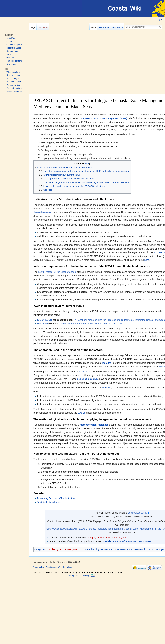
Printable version (14, 82)
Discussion (43, 27)
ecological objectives (88, 379)
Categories (40, 549)
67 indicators (85, 372)
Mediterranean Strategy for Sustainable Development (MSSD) (93, 324)
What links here (13, 72)
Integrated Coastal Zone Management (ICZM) (103, 118)
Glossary (10, 58)
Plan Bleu (42, 324)
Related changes (14, 75)
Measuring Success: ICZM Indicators (56, 498)
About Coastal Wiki (54, 567)
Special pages (13, 79)
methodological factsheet (94, 425)
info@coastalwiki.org (79, 576)
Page (33, 27)
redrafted (107, 363)
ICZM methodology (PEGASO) (97, 549)
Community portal (14, 45)
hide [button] (87, 163)
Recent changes (14, 48)
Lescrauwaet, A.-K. (138, 513)
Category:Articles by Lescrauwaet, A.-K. (107, 538)
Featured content (14, 61)
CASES (82, 413)
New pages (11, 64)
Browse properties (15, 92)
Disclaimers (68, 567)
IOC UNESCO (44, 320)
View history (117, 27)
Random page (13, 51)
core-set (107, 388)
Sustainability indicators (49, 502)
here (147, 260)
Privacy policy (38, 567)
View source (104, 27)
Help (9, 54)
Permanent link (13, 85)
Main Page (11, 38)
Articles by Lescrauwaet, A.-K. (63, 549)
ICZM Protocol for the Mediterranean (57, 272)
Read (93, 27)
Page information (14, 88)
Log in (160, 19)
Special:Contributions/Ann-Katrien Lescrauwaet (126, 541)
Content (10, 41)
